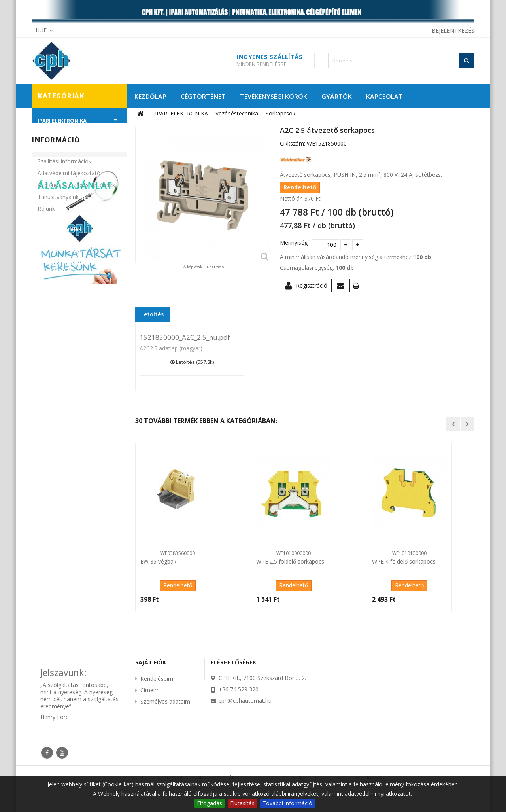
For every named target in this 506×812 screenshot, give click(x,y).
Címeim (150, 690)
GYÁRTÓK (337, 97)
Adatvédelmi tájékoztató (69, 440)
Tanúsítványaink (58, 464)
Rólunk (46, 476)
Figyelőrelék (65, 229)
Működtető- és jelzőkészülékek (71, 287)
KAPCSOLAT (384, 97)
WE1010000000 (294, 553)
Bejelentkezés (453, 31)
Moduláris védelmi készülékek (74, 267)
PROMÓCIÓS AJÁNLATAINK (72, 378)
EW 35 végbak (158, 562)
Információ (56, 407)
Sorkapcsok (65, 304)
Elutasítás (242, 803)
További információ (287, 803)
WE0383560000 (178, 553)
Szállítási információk (64, 428)
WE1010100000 (409, 553)
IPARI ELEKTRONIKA (62, 121)
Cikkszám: (293, 144)
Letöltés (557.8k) (192, 362)
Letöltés (152, 314)
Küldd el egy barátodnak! (342, 287)
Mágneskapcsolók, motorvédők (74, 246)
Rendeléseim (157, 679)
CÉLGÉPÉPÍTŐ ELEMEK (64, 351)
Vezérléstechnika (67, 198)
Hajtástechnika (64, 144)
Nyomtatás (358, 287)
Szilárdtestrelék (71, 318)
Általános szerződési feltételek (76, 452)
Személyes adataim (165, 701)
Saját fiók (151, 662)
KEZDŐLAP (150, 97)
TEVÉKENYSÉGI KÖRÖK (274, 97)
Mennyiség (293, 243)
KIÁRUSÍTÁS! (54, 364)
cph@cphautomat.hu (245, 701)
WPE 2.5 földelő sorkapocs (290, 562)
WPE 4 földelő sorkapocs (404, 562)
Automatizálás (63, 131)
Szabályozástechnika (72, 171)
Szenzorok (58, 185)
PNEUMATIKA (55, 337)
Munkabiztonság (66, 158)
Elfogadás (210, 803)
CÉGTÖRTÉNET (203, 97)
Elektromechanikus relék (75, 212)
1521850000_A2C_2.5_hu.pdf (185, 337)
